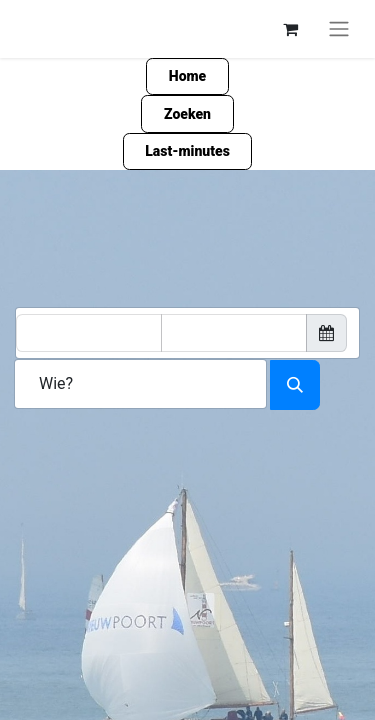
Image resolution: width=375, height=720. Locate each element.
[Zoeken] (295, 385)
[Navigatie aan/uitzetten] (339, 29)
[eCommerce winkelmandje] (290, 29)
